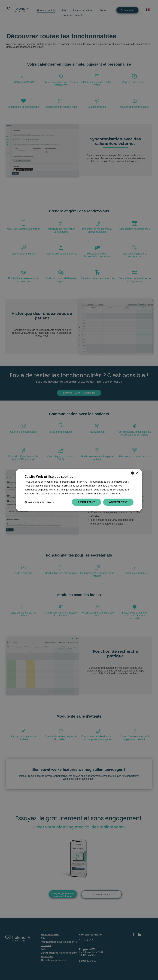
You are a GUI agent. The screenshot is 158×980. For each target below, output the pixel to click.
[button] (39, 502)
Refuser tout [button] (86, 502)
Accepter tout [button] (118, 502)
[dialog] (79, 490)
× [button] (137, 473)
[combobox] (133, 473)
